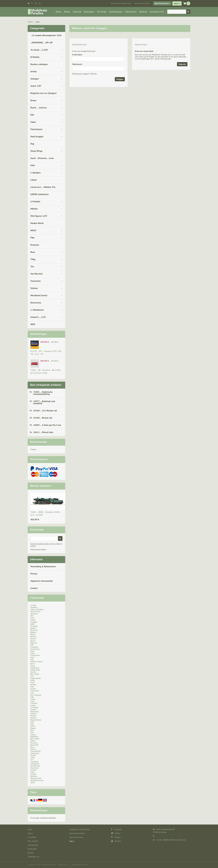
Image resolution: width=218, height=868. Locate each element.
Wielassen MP (36, 778)
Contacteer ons (157, 12)
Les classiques (36, 695)
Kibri (33, 165)
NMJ (32, 724)
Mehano (34, 714)
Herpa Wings (36, 151)
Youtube (116, 841)
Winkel (30, 22)
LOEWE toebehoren (40, 194)
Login (38, 22)
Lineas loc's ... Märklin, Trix (43, 187)
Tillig (33, 259)
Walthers (34, 776)
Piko (33, 238)
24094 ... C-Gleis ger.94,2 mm (47, 425)
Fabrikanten (131, 12)
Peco (32, 730)
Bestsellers (89, 12)
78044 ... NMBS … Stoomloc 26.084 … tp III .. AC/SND (46, 513)
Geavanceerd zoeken (38, 550)
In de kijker (32, 837)
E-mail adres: (77, 55)
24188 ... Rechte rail (43, 418)
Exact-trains (35, 649)
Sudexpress (35, 753)
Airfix (32, 618)
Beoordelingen (39, 810)
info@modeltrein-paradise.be (174, 840)
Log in (176, 3)
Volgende (182, 64)
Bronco (33, 639)
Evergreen (34, 647)
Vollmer (34, 288)
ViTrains (34, 770)
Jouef (32, 682)
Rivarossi (35, 245)
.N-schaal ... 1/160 (39, 50)
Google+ (116, 837)
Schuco (33, 749)
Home (59, 12)
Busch (33, 641)
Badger (33, 628)
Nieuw (67, 12)
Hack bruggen (37, 136)
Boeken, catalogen (39, 64)
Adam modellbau (37, 610)
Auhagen (35, 79)
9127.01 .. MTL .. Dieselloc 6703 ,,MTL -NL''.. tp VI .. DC (46, 353)
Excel (32, 651)
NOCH (33, 230)
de (36, 3)
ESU (32, 115)
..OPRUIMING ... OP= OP (42, 43)
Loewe (33, 705)
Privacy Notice (63, 865)
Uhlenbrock (35, 764)
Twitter (115, 833)
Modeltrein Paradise (49, 865)
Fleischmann (36, 129)
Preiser (33, 735)
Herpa (33, 666)
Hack (32, 657)
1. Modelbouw (37, 310)
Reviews (143, 12)
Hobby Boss (35, 668)
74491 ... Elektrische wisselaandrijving (43, 393)
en (40, 3)
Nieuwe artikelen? (41, 486)
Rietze (33, 741)
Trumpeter (34, 762)
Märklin (34, 209)
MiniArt (33, 716)
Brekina (33, 637)
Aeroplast (34, 614)
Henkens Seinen (37, 662)
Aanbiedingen (116, 12)
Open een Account (162, 3)
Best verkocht (33, 841)
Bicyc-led (34, 630)
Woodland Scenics (39, 295)
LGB (32, 697)
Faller (33, 122)
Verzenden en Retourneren (121, 3)
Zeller (33, 782)
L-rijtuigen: (36, 173)
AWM (32, 624)
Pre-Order (102, 12)
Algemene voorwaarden (42, 581)
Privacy (34, 574)
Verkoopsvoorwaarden (80, 865)
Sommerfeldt (35, 751)
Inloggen (120, 79)
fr (32, 3)
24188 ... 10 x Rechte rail (45, 411)
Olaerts (33, 728)
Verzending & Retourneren (43, 566)
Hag (32, 144)
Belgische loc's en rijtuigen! (43, 93)
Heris (32, 664)
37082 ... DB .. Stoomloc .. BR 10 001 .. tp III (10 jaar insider (46, 371)
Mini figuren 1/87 (39, 216)
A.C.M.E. (34, 605)
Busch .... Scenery (39, 108)
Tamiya (33, 755)
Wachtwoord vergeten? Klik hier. (85, 74)
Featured (77, 12)
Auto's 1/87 (36, 86)
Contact (34, 588)
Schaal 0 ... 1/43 (38, 317)
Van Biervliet (36, 274)
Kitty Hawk (35, 691)
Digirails (34, 643)
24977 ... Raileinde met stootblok (44, 402)
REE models (35, 739)
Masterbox (34, 712)
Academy (34, 607)
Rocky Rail (34, 745)
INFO (33, 324)
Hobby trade (35, 670)
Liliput (34, 180)
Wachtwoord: (77, 64)
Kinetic (33, 689)
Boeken (33, 632)
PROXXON (34, 737)
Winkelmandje (39, 442)
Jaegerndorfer (36, 678)
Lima (32, 701)
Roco (33, 252)
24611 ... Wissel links (43, 432)
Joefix (33, 680)
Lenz (32, 693)
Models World (37, 223)
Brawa (33, 100)
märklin (33, 710)
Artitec (34, 71)
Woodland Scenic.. (37, 780)
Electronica (36, 303)
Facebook (116, 829)
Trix (32, 266)
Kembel (33, 685)
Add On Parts (36, 612)
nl (29, 3)
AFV (32, 616)
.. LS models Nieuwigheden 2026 (46, 35)
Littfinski (34, 703)
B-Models (35, 57)
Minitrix (33, 718)
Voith (32, 772)
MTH (32, 722)
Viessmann (36, 281)
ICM (32, 676)
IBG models (35, 674)
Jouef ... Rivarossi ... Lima (42, 158)
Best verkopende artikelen (46, 385)
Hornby (33, 672)
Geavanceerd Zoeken (142, 3)
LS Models (35, 201)
